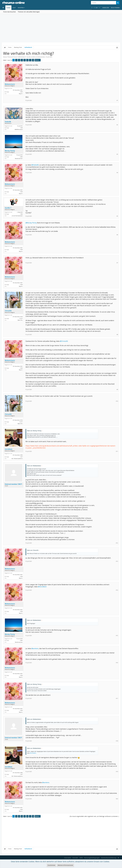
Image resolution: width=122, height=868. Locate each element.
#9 (117, 390)
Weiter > (38, 60)
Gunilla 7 (8, 208)
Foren (8, 8)
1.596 (21, 214)
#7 (117, 263)
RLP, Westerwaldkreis (17, 459)
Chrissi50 (8, 311)
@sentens (35, 648)
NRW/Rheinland (19, 129)
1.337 (21, 457)
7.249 (21, 128)
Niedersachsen (19, 158)
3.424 (21, 92)
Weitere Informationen (65, 865)
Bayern (21, 94)
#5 (117, 216)
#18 (117, 741)
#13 (117, 561)
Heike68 (8, 122)
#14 (117, 590)
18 (33, 60)
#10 (117, 401)
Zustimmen (51, 865)
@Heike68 (35, 165)
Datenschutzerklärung (109, 858)
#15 (117, 636)
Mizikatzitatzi (41, 57)
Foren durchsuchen (10, 12)
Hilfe (81, 858)
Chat (14, 8)
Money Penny (10, 151)
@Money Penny (31, 223)
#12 (117, 543)
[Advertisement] (61, 28)
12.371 (21, 318)
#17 (117, 698)
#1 (117, 100)
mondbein (9, 449)
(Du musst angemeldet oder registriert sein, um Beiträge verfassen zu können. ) (94, 816)
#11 (117, 451)
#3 (117, 154)
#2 (117, 125)
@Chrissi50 (64, 341)
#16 (117, 663)
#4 (117, 173)
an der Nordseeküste (17, 216)
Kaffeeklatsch (22, 57)
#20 (117, 799)
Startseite (68, 858)
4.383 (21, 157)
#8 (117, 335)
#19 (117, 772)
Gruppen (21, 8)
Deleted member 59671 (13, 484)
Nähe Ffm (20, 320)
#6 (117, 235)
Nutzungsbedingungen (92, 858)
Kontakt (75, 858)
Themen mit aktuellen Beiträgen (29, 12)
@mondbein (42, 587)
